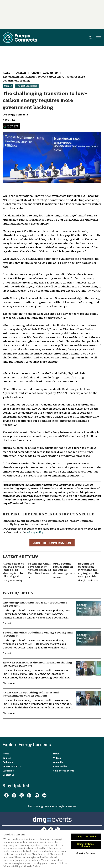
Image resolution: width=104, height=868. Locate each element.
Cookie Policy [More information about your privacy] (32, 866)
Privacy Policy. (35, 532)
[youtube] (37, 795)
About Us (58, 762)
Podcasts (8, 762)
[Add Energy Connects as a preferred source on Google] (11, 126)
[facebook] (6, 795)
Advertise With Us (12, 766)
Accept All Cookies (86, 837)
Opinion (21, 73)
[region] (52, 849)
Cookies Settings (86, 853)
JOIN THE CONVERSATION (52, 543)
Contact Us (8, 775)
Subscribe (8, 771)
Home (6, 73)
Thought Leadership (45, 73)
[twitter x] (22, 795)
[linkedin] (29, 795)
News (56, 754)
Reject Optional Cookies (86, 845)
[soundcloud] (44, 795)
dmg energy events (64, 771)
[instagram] (14, 795)
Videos (57, 758)
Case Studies (60, 766)
